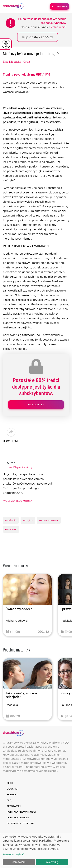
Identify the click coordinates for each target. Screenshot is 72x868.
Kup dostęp (36, 404)
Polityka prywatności (21, 812)
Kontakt (12, 794)
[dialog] (36, 851)
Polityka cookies (18, 818)
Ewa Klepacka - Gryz (16, 61)
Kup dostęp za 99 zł (38, 37)
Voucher (12, 789)
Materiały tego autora (17, 500)
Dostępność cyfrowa (21, 823)
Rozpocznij (60, 6)
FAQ (9, 800)
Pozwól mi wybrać (14, 854)
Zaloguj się (58, 27)
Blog (10, 783)
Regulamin (14, 806)
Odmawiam (19, 862)
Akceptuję (52, 862)
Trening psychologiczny (26, 74)
